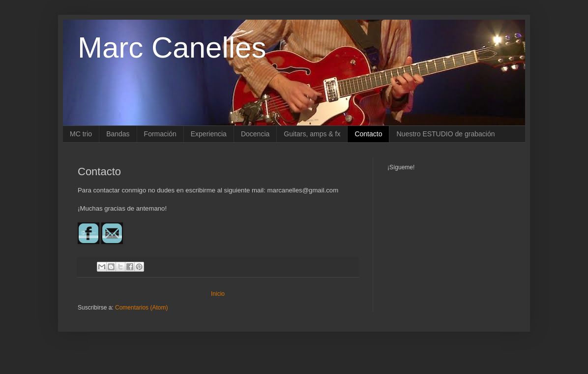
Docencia (255, 134)
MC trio (81, 134)
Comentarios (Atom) (141, 308)
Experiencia (209, 134)
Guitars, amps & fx (312, 134)
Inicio (218, 294)
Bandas (118, 134)
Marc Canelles (172, 47)
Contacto (368, 134)
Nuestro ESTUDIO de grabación (445, 134)
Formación (160, 134)
